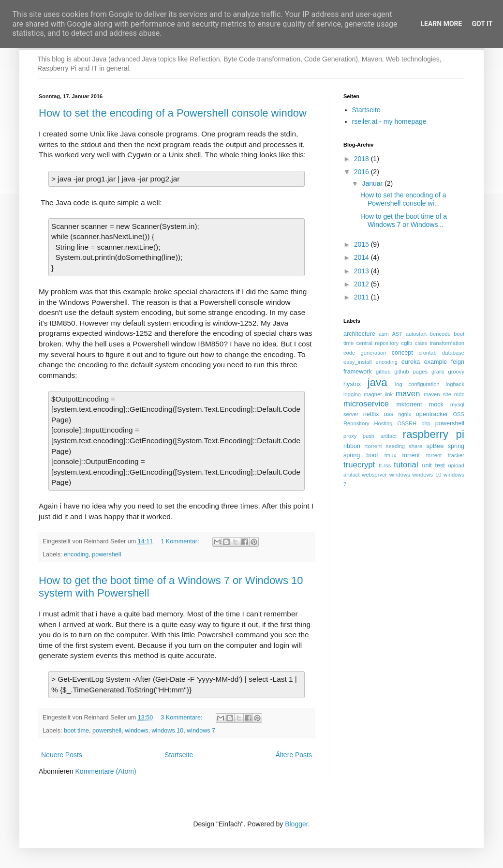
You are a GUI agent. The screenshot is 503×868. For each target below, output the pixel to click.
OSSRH (407, 423)
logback (455, 384)
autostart (416, 334)
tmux (390, 455)
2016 (362, 172)
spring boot (361, 455)
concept (402, 353)
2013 (362, 271)
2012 (362, 284)
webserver (374, 475)
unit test (433, 465)
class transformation (440, 343)
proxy (350, 436)
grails (438, 372)
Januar (373, 183)
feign (458, 362)
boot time (76, 731)
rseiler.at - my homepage (389, 121)
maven (408, 394)
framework (358, 372)
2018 (362, 159)
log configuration (417, 384)
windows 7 (201, 731)
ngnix (405, 414)
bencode (440, 334)
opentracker (432, 414)
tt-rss (385, 465)
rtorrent (373, 446)
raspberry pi (433, 434)
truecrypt (359, 465)
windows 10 (167, 731)
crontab (427, 353)
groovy (456, 372)
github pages (411, 372)
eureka (411, 362)
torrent (411, 455)
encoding (76, 554)
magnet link (378, 394)
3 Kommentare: (182, 718)
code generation (365, 353)
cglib (407, 343)
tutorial (406, 465)
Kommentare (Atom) (106, 771)
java (377, 382)
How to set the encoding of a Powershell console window (173, 113)
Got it (482, 24)
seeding (395, 446)
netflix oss (378, 414)
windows (136, 731)
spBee (435, 446)
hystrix (352, 384)
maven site (437, 394)
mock (436, 404)
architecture (359, 334)
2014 (362, 257)
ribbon (352, 446)
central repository (377, 343)
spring (456, 446)
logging (352, 394)
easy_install (357, 362)
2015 (362, 244)
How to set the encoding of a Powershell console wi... (403, 199)
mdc (459, 394)
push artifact (380, 436)
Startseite (179, 755)
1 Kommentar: (181, 541)
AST (397, 334)
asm (384, 334)
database (453, 353)
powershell (106, 554)
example (436, 362)
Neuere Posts (62, 755)
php (426, 423)
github (383, 372)
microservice (366, 404)
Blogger (296, 824)
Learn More (441, 24)
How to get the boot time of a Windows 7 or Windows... (404, 220)
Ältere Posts (294, 755)
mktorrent (409, 404)
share (415, 446)
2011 (362, 297)
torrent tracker (445, 455)
